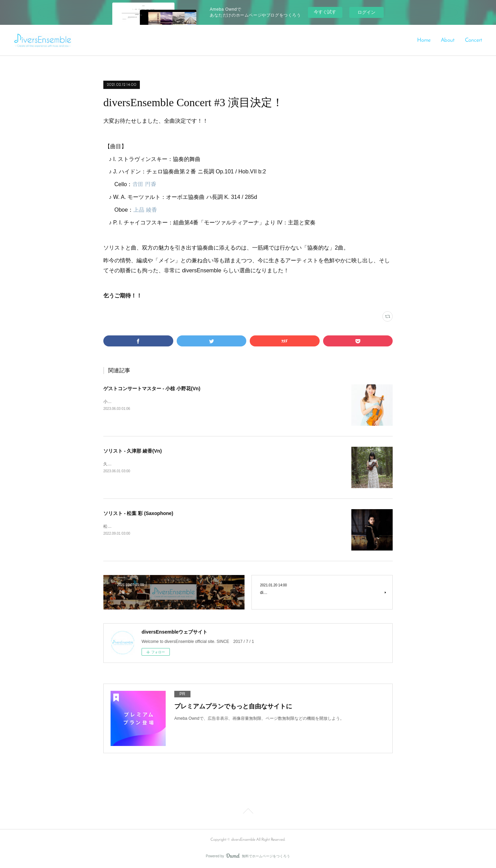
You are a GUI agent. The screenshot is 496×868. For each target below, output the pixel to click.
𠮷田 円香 (144, 184)
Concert (474, 40)
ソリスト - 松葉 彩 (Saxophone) (138, 513)
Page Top (248, 812)
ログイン (366, 12)
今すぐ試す (325, 12)
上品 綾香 (145, 210)
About (448, 40)
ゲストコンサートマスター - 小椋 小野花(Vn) (152, 388)
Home (424, 40)
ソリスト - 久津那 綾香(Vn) (133, 451)
